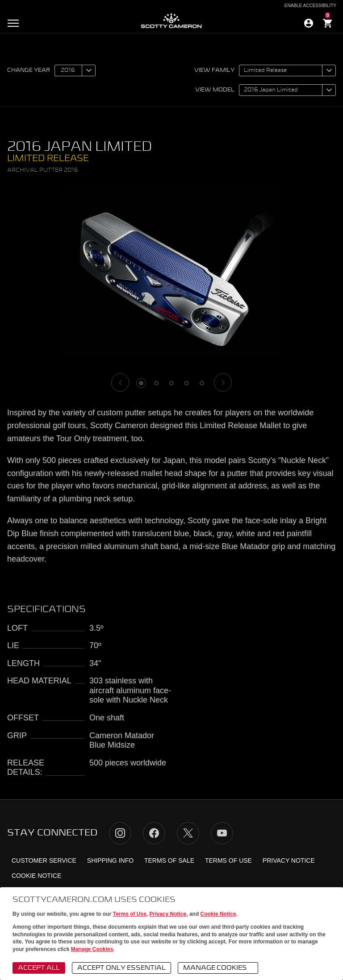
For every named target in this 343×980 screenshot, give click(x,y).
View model (215, 90)
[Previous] (120, 382)
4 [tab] (187, 383)
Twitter (188, 833)
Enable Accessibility (310, 6)
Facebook (154, 833)
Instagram (120, 833)
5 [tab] (202, 383)
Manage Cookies (92, 949)
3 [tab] (171, 383)
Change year (29, 70)
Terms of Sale (169, 860)
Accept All (39, 968)
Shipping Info (110, 860)
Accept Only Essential (121, 968)
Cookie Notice (218, 914)
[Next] (223, 382)
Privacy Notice (168, 914)
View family (214, 70)
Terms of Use (130, 914)
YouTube (222, 833)
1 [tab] (141, 383)
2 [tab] (156, 383)
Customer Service (44, 860)
